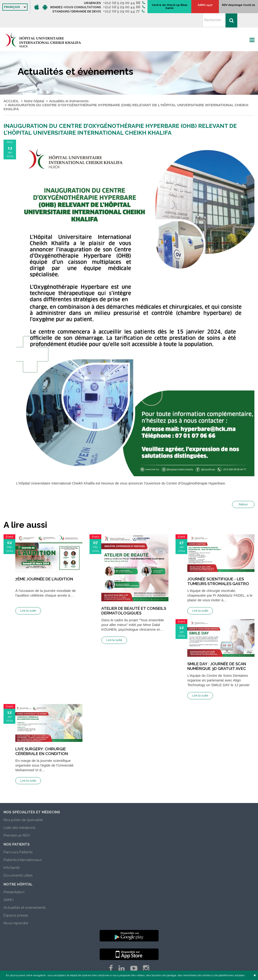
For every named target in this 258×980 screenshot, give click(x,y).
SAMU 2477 (217, 7)
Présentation (14, 879)
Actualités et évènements (69, 88)
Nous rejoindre (16, 910)
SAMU (8, 886)
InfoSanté (12, 854)
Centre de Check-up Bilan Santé (197, 7)
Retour (243, 491)
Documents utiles (18, 862)
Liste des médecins (19, 814)
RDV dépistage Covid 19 (235, 7)
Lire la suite (28, 597)
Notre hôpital (34, 88)
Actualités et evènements (25, 894)
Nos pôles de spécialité (23, 807)
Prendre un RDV (17, 822)
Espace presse (16, 902)
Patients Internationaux (23, 846)
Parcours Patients (18, 839)
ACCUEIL (11, 88)
